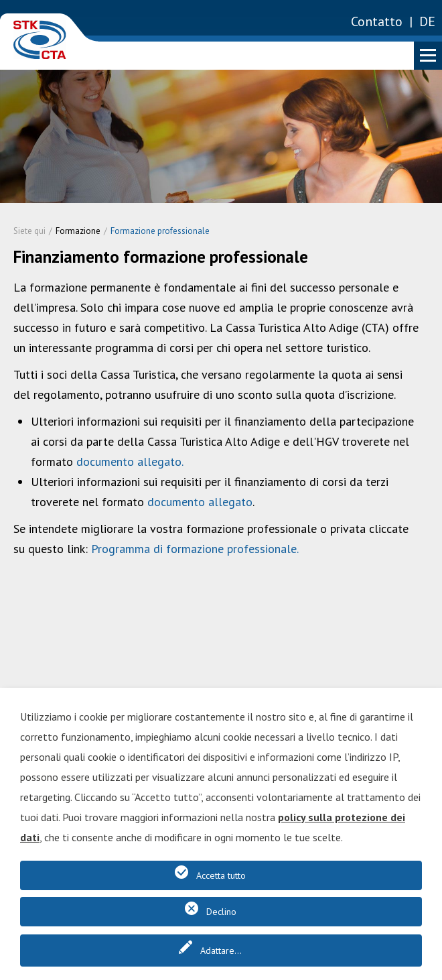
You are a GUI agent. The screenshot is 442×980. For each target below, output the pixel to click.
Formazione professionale (160, 231)
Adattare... (221, 951)
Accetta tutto (221, 875)
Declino (221, 912)
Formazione (78, 231)
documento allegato (129, 462)
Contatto (377, 21)
